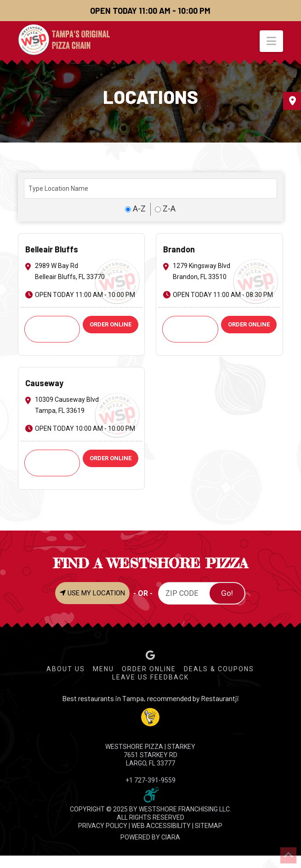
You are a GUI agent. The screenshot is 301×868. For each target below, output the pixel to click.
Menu (103, 669)
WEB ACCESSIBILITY (161, 826)
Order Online (149, 669)
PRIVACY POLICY (103, 826)
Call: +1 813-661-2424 (190, 329)
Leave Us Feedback (150, 677)
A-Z (135, 208)
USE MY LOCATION (92, 593)
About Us (66, 669)
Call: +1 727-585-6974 (52, 329)
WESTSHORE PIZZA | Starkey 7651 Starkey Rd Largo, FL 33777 (150, 755)
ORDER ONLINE (111, 324)
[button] (271, 41)
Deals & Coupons (219, 669)
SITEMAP (209, 826)
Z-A (165, 208)
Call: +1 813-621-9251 (52, 463)
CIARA (171, 837)
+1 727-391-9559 (150, 780)
